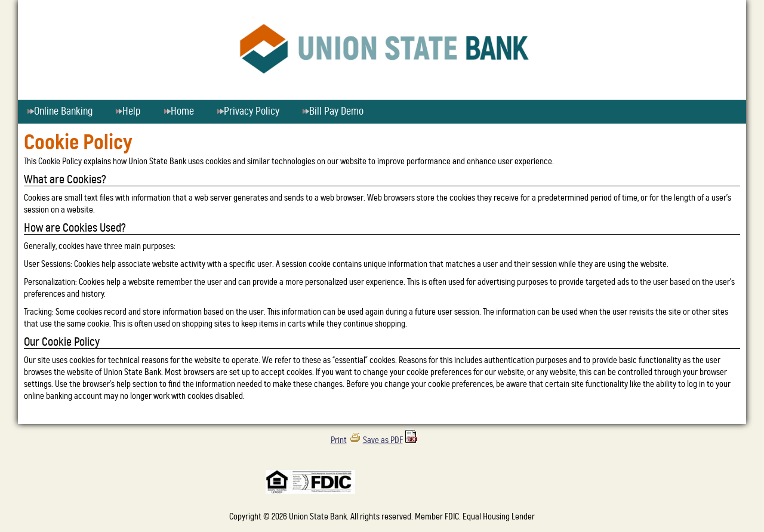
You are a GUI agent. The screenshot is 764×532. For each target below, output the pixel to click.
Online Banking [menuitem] (64, 112)
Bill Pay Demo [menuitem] (333, 112)
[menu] (382, 112)
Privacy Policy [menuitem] (248, 112)
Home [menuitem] (179, 112)
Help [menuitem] (128, 112)
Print (339, 440)
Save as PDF (383, 440)
